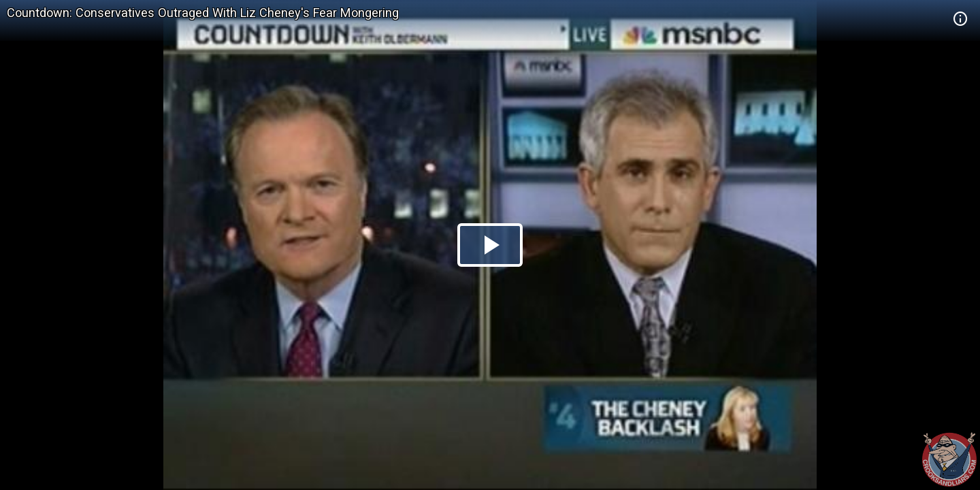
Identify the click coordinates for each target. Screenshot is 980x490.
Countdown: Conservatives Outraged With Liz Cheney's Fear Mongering (203, 13)
